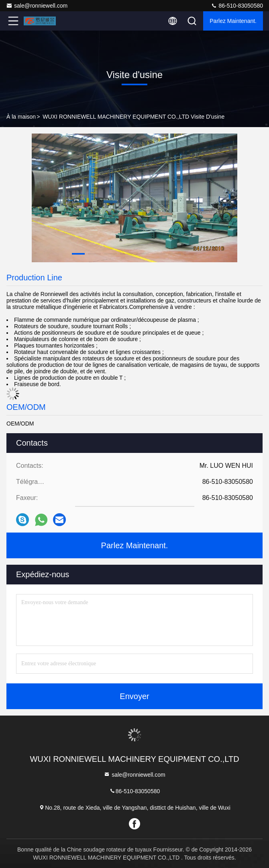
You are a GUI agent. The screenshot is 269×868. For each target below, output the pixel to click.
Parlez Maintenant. (233, 21)
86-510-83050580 (237, 6)
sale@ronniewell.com (37, 6)
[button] (78, 254)
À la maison (21, 117)
